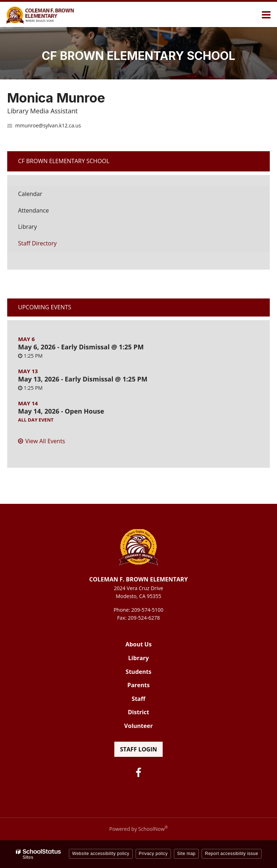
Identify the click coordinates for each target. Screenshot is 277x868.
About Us (139, 644)
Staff (138, 699)
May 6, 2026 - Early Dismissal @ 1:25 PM (81, 347)
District (139, 712)
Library (39, 229)
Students (138, 672)
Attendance (33, 210)
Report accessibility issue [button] (232, 854)
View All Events (45, 441)
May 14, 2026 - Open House (61, 411)
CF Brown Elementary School (64, 161)
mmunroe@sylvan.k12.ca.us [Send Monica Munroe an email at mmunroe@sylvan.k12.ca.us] (48, 125)
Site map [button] (186, 854)
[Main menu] (266, 14)
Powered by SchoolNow (138, 829)
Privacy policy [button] (153, 854)
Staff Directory (37, 243)
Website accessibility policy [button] (101, 854)
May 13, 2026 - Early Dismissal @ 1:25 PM (83, 379)
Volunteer (138, 726)
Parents (138, 685)
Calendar (30, 194)
